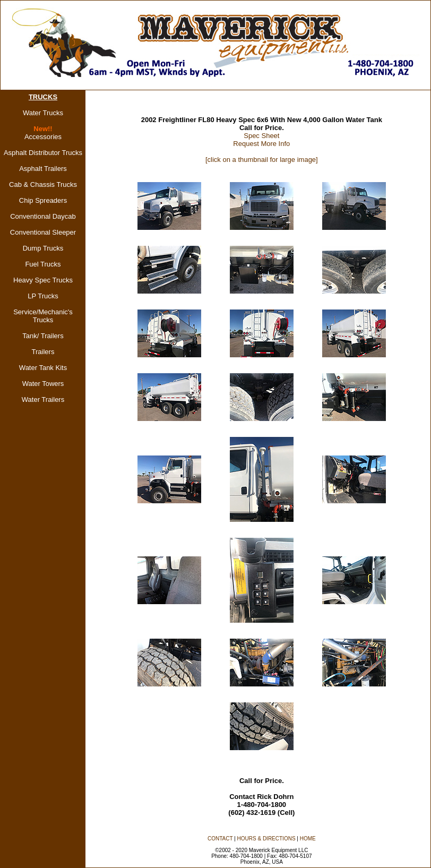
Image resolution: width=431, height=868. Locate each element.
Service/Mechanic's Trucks (43, 316)
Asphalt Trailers (43, 169)
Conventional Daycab (43, 216)
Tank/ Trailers (43, 336)
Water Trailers (43, 399)
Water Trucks (43, 113)
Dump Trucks (43, 248)
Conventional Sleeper (43, 232)
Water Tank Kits (43, 368)
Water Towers (43, 384)
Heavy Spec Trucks (43, 280)
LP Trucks (43, 296)
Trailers (43, 352)
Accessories (43, 137)
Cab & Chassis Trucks (43, 184)
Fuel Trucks (43, 264)
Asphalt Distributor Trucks (43, 153)
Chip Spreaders (43, 200)
